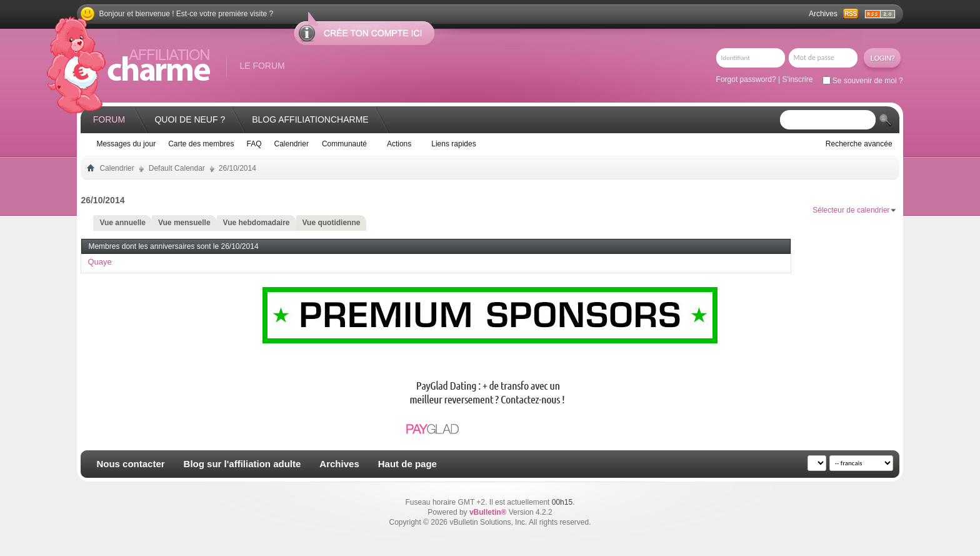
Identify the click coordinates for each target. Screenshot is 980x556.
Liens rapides (453, 144)
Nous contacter (130, 464)
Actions (399, 144)
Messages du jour (126, 144)
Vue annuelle (122, 223)
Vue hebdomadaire (257, 223)
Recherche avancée (859, 144)
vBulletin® (488, 512)
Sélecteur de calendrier (851, 210)
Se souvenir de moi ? (863, 81)
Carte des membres (201, 144)
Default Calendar (177, 168)
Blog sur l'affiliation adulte (242, 464)
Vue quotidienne (332, 223)
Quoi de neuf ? (190, 119)
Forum (109, 119)
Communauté (344, 144)
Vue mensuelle (184, 223)
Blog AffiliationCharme (310, 119)
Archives (823, 14)
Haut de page (407, 464)
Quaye (99, 262)
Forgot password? (746, 79)
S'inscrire (797, 79)
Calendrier (292, 144)
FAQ (254, 144)
